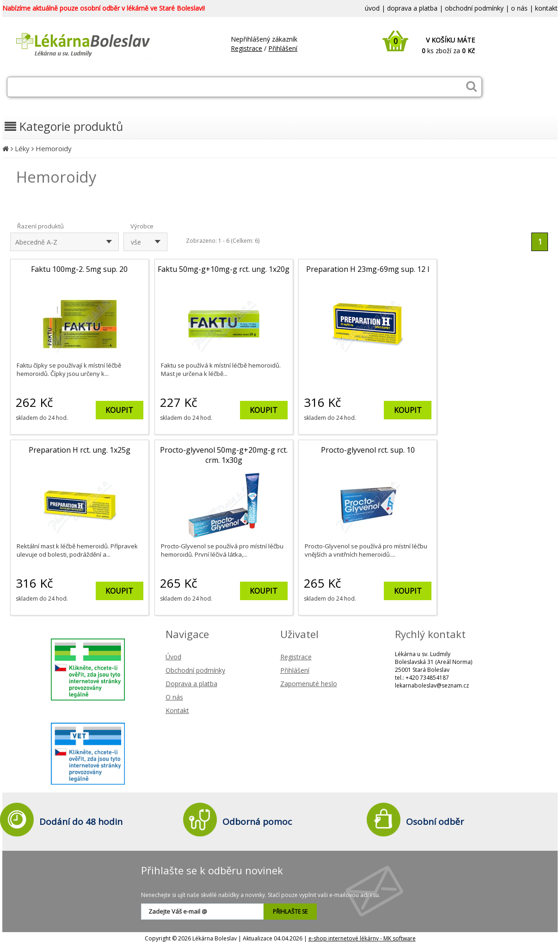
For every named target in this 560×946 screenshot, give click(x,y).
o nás (519, 8)
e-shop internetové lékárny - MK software (362, 938)
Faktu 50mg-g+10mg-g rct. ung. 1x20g (224, 269)
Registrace (246, 48)
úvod (372, 8)
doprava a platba (412, 8)
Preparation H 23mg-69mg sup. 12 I (368, 269)
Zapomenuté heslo (309, 684)
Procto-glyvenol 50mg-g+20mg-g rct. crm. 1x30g (224, 455)
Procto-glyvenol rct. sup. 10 (368, 450)
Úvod (173, 657)
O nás (174, 697)
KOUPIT (119, 410)
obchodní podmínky (474, 8)
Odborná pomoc (257, 822)
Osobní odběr (435, 822)
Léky (22, 148)
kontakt (546, 8)
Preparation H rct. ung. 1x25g (80, 450)
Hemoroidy (54, 148)
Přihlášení (283, 48)
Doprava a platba (191, 684)
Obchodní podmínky (195, 670)
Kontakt (177, 710)
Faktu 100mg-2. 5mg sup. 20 (79, 269)
